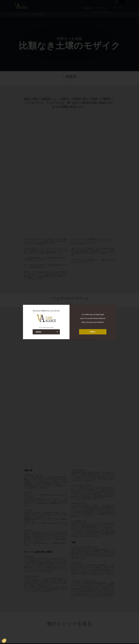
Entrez (92, 332)
